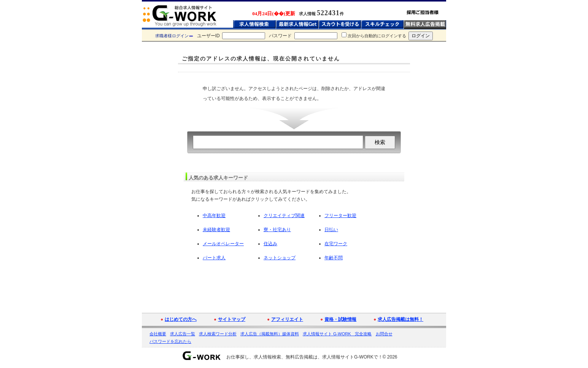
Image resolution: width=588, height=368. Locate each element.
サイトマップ (232, 319)
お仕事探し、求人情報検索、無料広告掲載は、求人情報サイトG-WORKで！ (304, 357)
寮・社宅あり (277, 230)
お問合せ (384, 334)
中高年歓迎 (214, 216)
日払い (331, 230)
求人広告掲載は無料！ (400, 319)
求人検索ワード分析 (218, 334)
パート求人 (214, 258)
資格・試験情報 (340, 319)
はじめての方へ (181, 319)
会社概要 (158, 334)
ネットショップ (280, 258)
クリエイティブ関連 (284, 216)
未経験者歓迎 (216, 230)
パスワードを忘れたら (170, 341)
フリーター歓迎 (340, 216)
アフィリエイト (287, 319)
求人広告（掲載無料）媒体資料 (270, 334)
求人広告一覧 (183, 334)
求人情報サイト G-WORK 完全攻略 (337, 334)
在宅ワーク (336, 244)
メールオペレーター (223, 244)
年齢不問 (334, 258)
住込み (270, 244)
